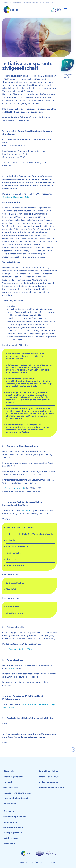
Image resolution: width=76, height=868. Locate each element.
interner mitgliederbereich (16, 798)
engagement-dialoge (13, 827)
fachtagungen (10, 822)
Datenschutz (40, 862)
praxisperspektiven (13, 833)
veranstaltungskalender (15, 817)
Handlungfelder (49, 771)
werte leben (9, 843)
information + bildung (49, 777)
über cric (9, 771)
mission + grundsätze (13, 777)
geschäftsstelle (11, 787)
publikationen (10, 804)
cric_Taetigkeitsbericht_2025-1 (19, 649)
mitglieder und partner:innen (17, 793)
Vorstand (28, 510)
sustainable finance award (52, 787)
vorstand (8, 782)
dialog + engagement (49, 782)
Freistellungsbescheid (15, 488)
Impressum (51, 862)
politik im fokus (11, 838)
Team (13, 668)
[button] (66, 10)
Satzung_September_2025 (17, 197)
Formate (9, 811)
